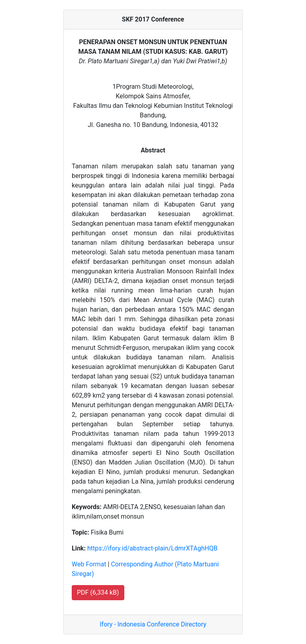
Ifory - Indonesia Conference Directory (153, 624)
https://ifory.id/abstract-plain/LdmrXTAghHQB (152, 548)
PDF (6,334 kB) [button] (98, 592)
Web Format (89, 564)
